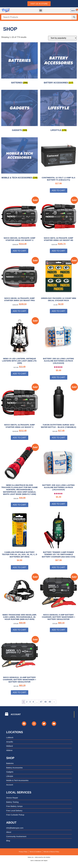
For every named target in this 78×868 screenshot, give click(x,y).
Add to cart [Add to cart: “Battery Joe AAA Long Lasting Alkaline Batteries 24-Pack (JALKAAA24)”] (59, 504)
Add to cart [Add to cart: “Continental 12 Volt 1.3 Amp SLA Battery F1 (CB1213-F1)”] (59, 190)
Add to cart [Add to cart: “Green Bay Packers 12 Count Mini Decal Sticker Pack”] (59, 311)
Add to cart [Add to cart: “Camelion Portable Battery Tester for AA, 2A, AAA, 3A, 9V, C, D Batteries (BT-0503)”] (20, 567)
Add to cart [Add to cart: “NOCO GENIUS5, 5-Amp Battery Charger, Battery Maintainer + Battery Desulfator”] (59, 630)
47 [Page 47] (41, 702)
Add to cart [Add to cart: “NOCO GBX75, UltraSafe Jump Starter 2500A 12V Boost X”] (20, 438)
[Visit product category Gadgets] (19, 111)
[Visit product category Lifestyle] (58, 111)
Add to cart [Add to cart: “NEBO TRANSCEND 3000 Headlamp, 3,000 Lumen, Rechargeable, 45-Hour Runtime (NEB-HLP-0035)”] (20, 630)
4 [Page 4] (33, 702)
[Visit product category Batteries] (19, 64)
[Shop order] (62, 38)
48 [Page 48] (45, 702)
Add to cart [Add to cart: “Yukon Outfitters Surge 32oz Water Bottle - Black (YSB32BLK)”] (59, 438)
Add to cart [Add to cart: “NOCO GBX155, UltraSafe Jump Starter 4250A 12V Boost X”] (20, 251)
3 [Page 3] (30, 702)
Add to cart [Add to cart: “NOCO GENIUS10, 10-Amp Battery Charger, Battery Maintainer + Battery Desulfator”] (20, 692)
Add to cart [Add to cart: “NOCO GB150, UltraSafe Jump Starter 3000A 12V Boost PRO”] (20, 311)
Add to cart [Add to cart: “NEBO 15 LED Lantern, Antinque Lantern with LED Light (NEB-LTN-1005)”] (20, 374)
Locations (15, 732)
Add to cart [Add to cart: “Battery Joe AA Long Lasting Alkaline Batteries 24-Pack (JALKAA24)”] (59, 377)
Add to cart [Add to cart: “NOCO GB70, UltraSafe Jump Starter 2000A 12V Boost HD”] (59, 251)
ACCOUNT (16, 714)
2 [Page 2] (27, 702)
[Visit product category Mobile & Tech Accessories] (19, 159)
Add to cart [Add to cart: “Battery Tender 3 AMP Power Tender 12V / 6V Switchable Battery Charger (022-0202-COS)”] (59, 567)
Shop (10, 758)
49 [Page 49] (50, 702)
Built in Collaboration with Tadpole (39, 861)
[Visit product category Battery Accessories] (58, 64)
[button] (41, 10)
